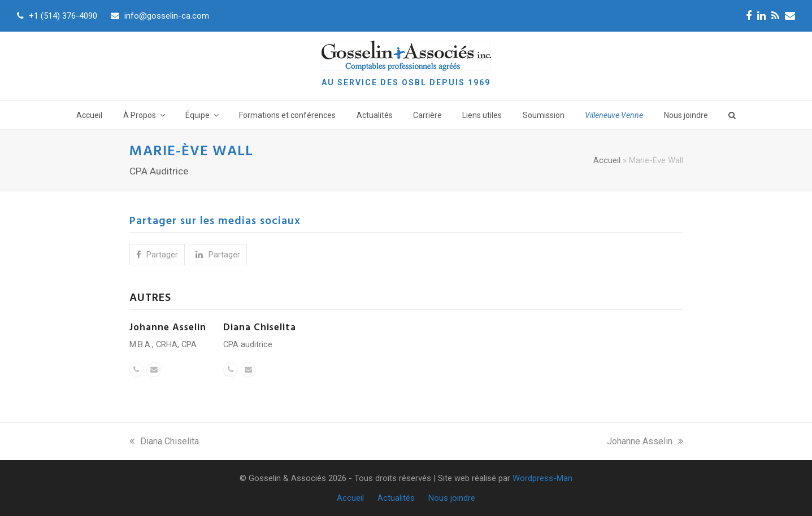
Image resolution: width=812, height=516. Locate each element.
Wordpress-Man (542, 478)
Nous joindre (452, 498)
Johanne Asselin (168, 328)
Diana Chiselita (260, 328)
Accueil (607, 160)
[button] (157, 255)
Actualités (396, 498)
